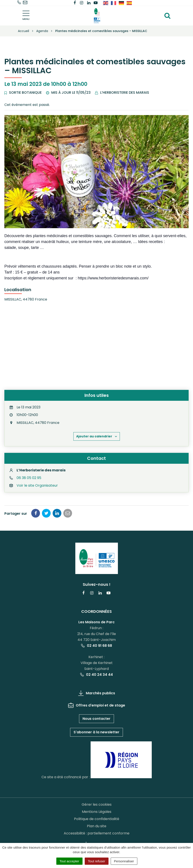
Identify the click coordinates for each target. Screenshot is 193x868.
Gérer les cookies (97, 804)
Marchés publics (97, 693)
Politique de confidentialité (97, 819)
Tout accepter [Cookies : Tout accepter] (69, 861)
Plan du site (97, 826)
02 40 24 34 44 (96, 675)
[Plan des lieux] (96, 345)
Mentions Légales (97, 812)
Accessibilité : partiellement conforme (97, 833)
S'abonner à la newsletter (96, 732)
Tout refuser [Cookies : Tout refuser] (97, 861)
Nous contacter (96, 719)
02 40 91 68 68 (96, 646)
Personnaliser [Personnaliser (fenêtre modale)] (124, 861)
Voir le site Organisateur (37, 485)
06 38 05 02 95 (29, 478)
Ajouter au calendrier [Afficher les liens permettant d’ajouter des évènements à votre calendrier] (94, 436)
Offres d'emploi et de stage (97, 705)
